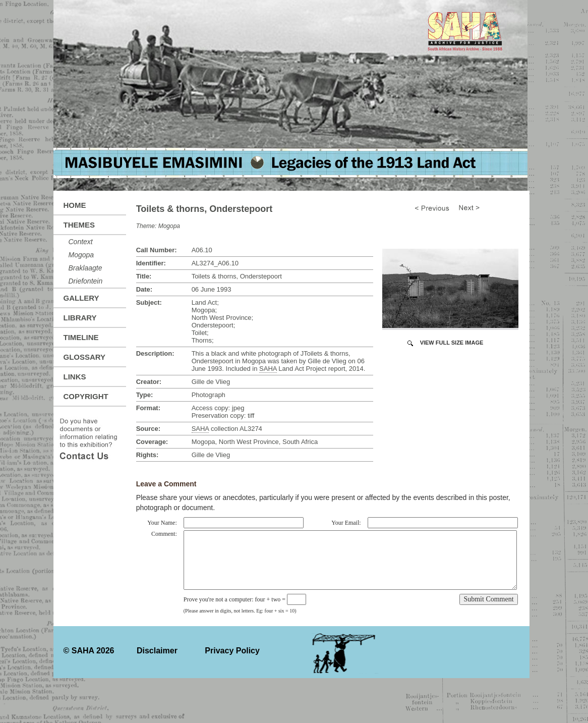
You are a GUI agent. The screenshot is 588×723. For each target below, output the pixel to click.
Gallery (81, 298)
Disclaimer (157, 651)
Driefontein (86, 281)
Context (81, 242)
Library (80, 318)
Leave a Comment (166, 484)
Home (75, 205)
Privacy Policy (232, 651)
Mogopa (81, 255)
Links (75, 377)
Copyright (86, 396)
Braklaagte (85, 268)
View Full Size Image (452, 343)
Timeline (81, 337)
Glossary (85, 357)
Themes (79, 225)
